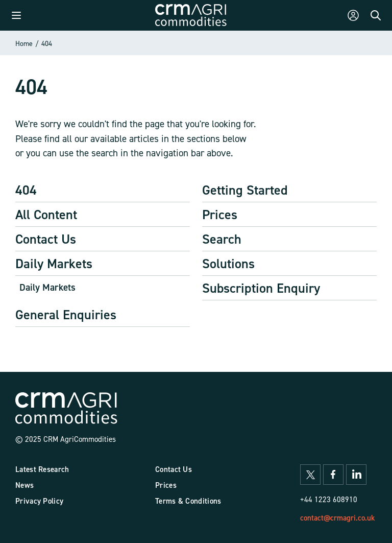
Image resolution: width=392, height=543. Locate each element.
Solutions (228, 263)
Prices (220, 214)
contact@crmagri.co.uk (337, 518)
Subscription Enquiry (261, 288)
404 (47, 43)
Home (24, 43)
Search (222, 239)
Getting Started (245, 190)
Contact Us (46, 239)
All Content (46, 214)
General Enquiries (66, 314)
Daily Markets (54, 263)
